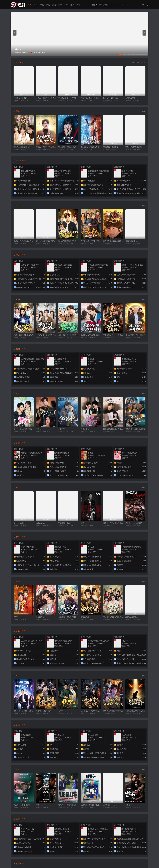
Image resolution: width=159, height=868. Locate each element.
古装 (66, 5)
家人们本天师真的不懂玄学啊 (113, 711)
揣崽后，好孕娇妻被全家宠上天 (113, 523)
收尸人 (61, 711)
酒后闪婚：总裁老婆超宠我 (135, 429)
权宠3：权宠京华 (132, 617)
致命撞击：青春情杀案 (22, 805)
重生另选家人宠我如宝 (134, 147)
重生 (36, 5)
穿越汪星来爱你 (131, 241)
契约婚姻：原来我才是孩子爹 (24, 711)
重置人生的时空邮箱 (110, 98)
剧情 (79, 5)
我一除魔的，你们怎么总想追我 (91, 711)
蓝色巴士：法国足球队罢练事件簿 (68, 805)
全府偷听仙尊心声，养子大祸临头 (46, 98)
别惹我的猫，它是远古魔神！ (135, 711)
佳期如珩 (39, 429)
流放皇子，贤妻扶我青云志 (113, 617)
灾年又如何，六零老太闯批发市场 (91, 241)
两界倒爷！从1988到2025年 (113, 241)
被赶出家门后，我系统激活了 (68, 335)
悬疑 (72, 5)
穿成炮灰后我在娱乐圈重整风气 (68, 98)
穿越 (42, 5)
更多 (144, 111)
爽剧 (48, 5)
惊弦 (82, 523)
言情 (54, 5)
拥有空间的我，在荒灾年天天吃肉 (91, 98)
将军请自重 (40, 617)
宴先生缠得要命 (64, 523)
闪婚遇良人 (85, 429)
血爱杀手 (129, 805)
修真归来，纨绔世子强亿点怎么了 (68, 617)
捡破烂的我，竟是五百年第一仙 (46, 335)
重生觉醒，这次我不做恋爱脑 (68, 147)
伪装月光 (62, 429)
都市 (60, 5)
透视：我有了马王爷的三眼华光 (68, 241)
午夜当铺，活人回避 (43, 711)
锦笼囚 (16, 617)
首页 (30, 5)
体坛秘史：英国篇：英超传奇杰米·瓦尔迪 (91, 805)
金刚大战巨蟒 (130, 98)
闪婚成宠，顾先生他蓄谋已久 (113, 429)
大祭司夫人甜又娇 (20, 98)
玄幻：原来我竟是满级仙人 (23, 335)
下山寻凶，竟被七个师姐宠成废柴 (113, 335)
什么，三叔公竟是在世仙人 (135, 335)
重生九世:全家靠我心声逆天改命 (24, 147)
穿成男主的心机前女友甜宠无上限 (24, 241)
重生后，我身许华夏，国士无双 (46, 147)
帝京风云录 (85, 617)
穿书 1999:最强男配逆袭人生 (46, 241)
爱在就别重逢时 (19, 523)
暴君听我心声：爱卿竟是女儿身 (91, 335)
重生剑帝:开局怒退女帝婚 (90, 147)
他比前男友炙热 (42, 523)
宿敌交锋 (39, 805)
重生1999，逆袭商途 (111, 147)
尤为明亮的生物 (109, 805)
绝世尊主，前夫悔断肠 (134, 523)
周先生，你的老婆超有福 (23, 429)
